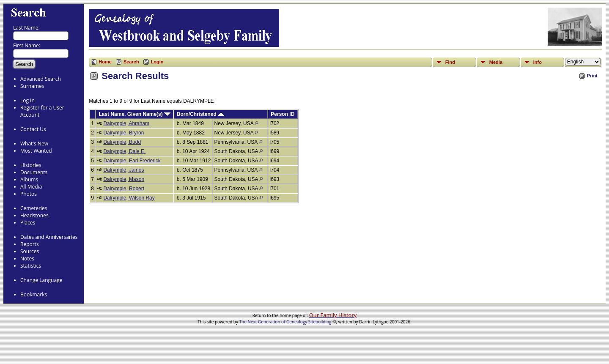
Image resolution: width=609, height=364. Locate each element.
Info (538, 62)
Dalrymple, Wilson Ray (129, 198)
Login (157, 62)
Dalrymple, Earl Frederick (132, 161)
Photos (29, 194)
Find (450, 62)
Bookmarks (34, 294)
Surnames (32, 86)
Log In (27, 100)
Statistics (31, 266)
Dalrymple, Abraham (126, 123)
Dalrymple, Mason (124, 179)
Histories (31, 165)
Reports (30, 244)
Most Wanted (36, 151)
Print (592, 76)
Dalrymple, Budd (122, 142)
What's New (34, 144)
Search (131, 62)
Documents (34, 172)
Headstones (34, 215)
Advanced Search (41, 79)
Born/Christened (200, 114)
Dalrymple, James (123, 170)
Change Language (41, 280)
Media (496, 62)
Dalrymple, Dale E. (124, 151)
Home (105, 62)
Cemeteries (34, 208)
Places (28, 223)
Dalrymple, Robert (124, 189)
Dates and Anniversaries (49, 237)
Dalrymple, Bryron (123, 133)
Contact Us (33, 129)
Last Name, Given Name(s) (134, 114)
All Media (31, 187)
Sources (30, 251)
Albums (29, 179)
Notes (27, 259)
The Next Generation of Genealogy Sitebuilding (285, 322)
